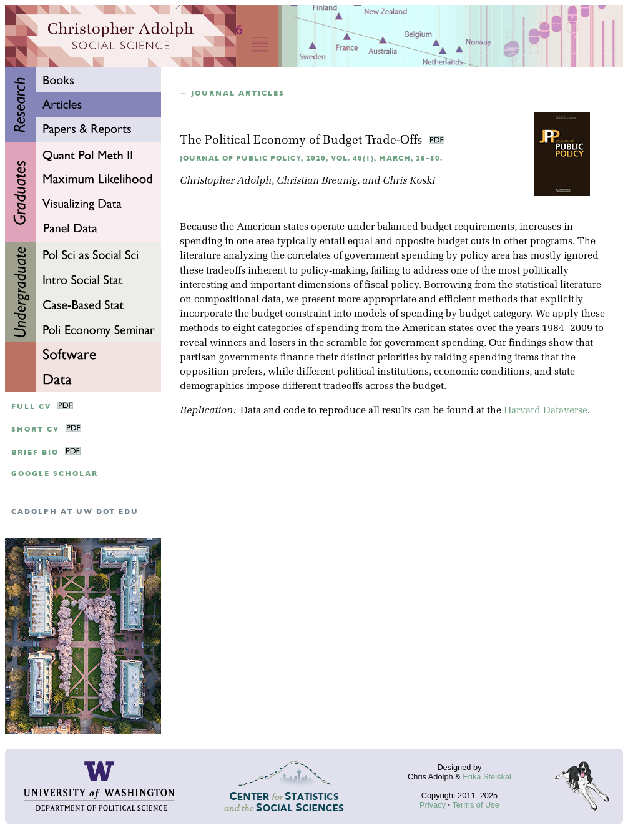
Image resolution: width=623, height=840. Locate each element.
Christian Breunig (317, 181)
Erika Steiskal (487, 777)
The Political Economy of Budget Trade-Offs (303, 141)
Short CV (35, 429)
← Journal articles (232, 93)
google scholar (55, 474)
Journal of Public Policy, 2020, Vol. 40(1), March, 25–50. (311, 158)
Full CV (31, 407)
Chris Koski (409, 181)
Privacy (433, 805)
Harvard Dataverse (546, 411)
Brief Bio (35, 452)
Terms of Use (475, 805)
